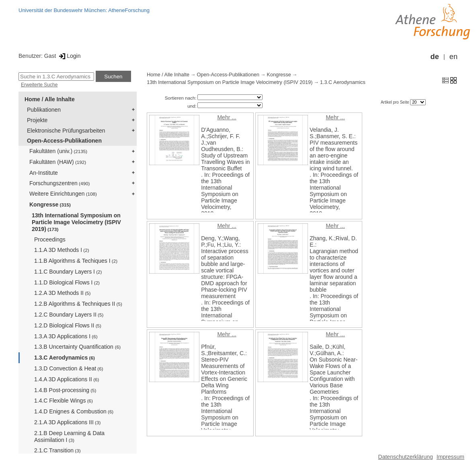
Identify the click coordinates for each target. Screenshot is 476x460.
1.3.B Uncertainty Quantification (77, 347)
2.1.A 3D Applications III (67, 422)
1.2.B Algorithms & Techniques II (78, 304)
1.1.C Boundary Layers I (68, 272)
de (435, 57)
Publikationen (44, 110)
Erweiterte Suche (39, 85)
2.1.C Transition (57, 450)
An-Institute (44, 173)
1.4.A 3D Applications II (67, 379)
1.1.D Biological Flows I (67, 282)
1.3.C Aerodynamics (65, 358)
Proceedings (50, 239)
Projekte (37, 120)
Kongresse (50, 204)
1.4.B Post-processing (65, 390)
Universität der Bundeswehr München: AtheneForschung (84, 10)
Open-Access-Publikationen (64, 141)
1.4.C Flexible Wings (64, 401)
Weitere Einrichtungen (63, 194)
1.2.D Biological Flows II (68, 325)
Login (69, 56)
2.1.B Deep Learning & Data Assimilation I (69, 436)
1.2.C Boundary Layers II (69, 315)
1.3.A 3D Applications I (66, 336)
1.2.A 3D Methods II (62, 293)
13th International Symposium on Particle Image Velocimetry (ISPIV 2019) (76, 222)
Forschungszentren (59, 183)
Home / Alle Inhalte (50, 99)
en (453, 57)
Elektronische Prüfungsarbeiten (66, 131)
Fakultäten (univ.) (58, 151)
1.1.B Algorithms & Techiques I (76, 261)
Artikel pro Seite (395, 102)
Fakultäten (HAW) (58, 162)
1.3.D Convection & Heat (69, 368)
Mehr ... (227, 117)
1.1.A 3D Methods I (62, 250)
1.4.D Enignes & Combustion (74, 411)
